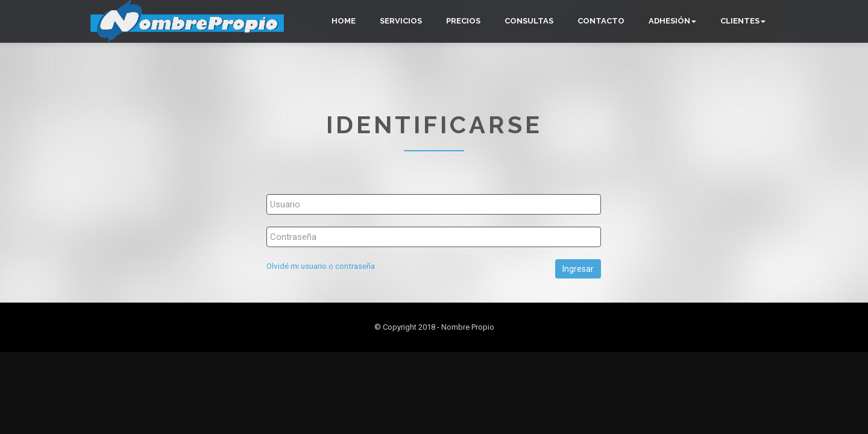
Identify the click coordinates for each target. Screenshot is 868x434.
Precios (463, 21)
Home (344, 21)
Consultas (529, 21)
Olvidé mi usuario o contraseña (321, 266)
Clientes (743, 21)
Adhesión (672, 21)
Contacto (601, 21)
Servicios (401, 21)
